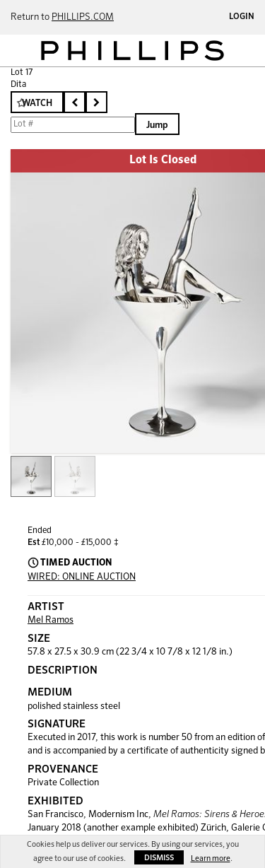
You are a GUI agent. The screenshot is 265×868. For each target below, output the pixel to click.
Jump (157, 125)
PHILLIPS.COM (83, 17)
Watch (37, 104)
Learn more (211, 858)
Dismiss (159, 858)
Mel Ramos (51, 620)
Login (242, 17)
